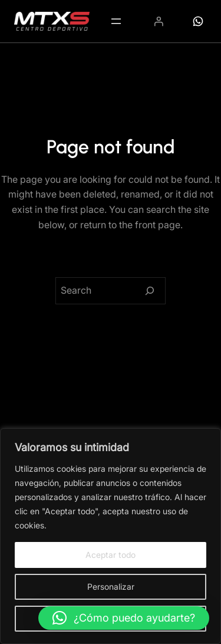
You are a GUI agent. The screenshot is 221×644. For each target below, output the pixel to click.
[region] (111, 536)
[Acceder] (159, 21)
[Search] (150, 291)
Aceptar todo (111, 555)
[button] (124, 618)
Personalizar (111, 586)
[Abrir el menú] (116, 21)
